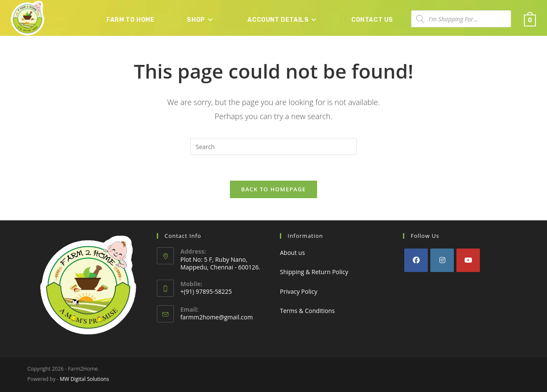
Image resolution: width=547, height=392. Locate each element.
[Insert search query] (273, 146)
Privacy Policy (298, 291)
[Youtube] (468, 260)
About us (292, 253)
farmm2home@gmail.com (217, 317)
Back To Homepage (273, 190)
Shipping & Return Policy (314, 272)
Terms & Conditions (307, 311)
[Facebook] (416, 260)
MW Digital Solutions (84, 379)
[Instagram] (442, 260)
